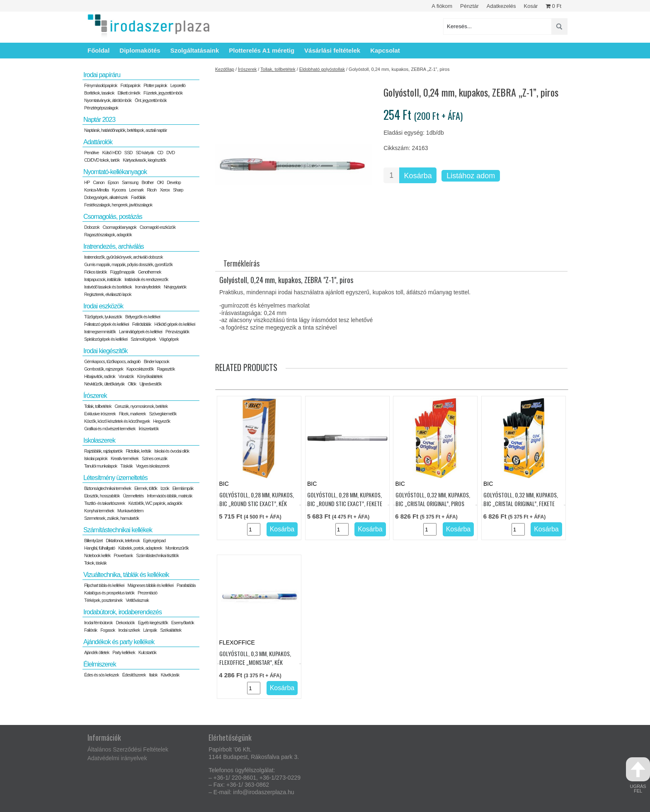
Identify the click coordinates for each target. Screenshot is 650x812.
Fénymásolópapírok (101, 85)
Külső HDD (111, 153)
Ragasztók (166, 369)
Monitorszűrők (177, 548)
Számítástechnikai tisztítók (157, 555)
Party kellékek (124, 652)
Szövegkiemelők (162, 414)
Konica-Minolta (96, 190)
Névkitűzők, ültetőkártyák (104, 384)
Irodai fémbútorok (98, 623)
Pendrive (91, 153)
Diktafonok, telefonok (123, 541)
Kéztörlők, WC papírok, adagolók (155, 503)
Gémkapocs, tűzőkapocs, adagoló (112, 361)
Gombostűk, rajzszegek (104, 369)
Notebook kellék (97, 555)
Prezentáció (147, 593)
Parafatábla (186, 585)
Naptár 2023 (99, 120)
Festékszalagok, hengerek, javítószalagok (118, 205)
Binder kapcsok (156, 361)
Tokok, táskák (95, 563)
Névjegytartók (175, 287)
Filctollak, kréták (138, 451)
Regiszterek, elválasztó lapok (108, 294)
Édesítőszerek (134, 675)
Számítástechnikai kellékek (118, 530)
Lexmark (136, 190)
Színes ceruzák (154, 458)
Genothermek (150, 272)
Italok (153, 675)
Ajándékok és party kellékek (119, 642)
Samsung (130, 182)
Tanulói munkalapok (101, 466)
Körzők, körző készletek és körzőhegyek (117, 421)
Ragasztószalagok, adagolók (108, 235)
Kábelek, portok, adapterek (140, 548)
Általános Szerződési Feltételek (128, 749)
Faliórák (91, 630)
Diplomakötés (140, 50)
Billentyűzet (93, 541)
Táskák (126, 466)
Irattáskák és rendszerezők (146, 279)
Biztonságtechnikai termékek (108, 488)
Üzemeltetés (133, 496)
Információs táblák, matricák (170, 496)
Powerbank (123, 555)
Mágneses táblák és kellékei (151, 585)
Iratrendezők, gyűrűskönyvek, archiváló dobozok (123, 257)
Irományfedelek (148, 287)
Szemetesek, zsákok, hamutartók (112, 518)
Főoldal (98, 50)
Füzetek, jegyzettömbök (163, 93)
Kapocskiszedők (140, 369)
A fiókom (442, 6)
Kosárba (418, 176)
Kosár (531, 6)
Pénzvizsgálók (177, 332)
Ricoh (152, 190)
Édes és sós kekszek (102, 675)
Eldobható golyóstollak (322, 69)
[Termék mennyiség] (391, 175)
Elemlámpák (183, 488)
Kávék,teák (170, 675)
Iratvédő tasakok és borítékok (108, 287)
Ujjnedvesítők (150, 384)
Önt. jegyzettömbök (151, 100)
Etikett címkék (129, 93)
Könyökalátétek (149, 376)
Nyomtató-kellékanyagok (115, 172)
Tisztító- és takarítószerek (105, 503)
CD (160, 153)
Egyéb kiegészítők (153, 623)
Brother (147, 182)
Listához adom (471, 176)
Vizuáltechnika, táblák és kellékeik (126, 575)
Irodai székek (129, 630)
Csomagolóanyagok (119, 227)
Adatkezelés (501, 6)
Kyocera (119, 190)
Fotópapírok (131, 85)
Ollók (132, 384)
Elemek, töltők (146, 488)
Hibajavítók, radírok (100, 376)
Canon (98, 182)
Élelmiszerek (100, 664)
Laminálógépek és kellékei (141, 332)
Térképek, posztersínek (103, 600)
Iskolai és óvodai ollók (172, 451)
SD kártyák (145, 153)
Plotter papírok (155, 85)
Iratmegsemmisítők (100, 332)
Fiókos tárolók (95, 272)
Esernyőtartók (183, 623)
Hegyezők (161, 421)
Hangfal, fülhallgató (99, 548)
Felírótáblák (142, 324)
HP (87, 182)
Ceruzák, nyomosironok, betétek (141, 406)
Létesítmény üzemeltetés (115, 478)
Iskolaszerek (99, 440)
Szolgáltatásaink (195, 50)
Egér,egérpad (154, 541)
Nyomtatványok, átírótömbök (108, 100)
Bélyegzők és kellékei (143, 317)
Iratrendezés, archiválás (114, 246)
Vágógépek (169, 339)
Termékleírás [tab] (241, 263)
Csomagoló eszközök (158, 227)
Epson (113, 182)
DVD (170, 153)
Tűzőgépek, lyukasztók (103, 317)
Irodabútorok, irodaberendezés (122, 612)
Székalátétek (171, 630)
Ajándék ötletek (97, 652)
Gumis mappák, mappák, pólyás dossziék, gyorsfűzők (128, 264)
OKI (160, 182)
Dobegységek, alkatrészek (106, 197)
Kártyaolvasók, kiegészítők (144, 160)
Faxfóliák (138, 197)
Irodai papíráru (102, 75)
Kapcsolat (385, 50)
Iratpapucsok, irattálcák (103, 279)
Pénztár (469, 6)
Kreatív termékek (125, 458)
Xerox (165, 190)
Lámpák (150, 630)
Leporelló (178, 85)
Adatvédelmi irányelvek (117, 758)
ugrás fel (638, 775)
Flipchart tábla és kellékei (104, 585)
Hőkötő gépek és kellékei (175, 324)
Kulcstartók (147, 652)
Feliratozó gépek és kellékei (107, 324)
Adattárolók (98, 142)
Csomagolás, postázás (113, 217)
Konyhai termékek (99, 511)
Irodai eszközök (103, 306)
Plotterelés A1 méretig (262, 50)
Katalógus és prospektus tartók (109, 593)
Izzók (165, 488)
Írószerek (247, 69)
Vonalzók (126, 376)
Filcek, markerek (132, 414)
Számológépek (143, 339)
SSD (129, 153)
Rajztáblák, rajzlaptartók (103, 451)
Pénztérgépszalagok (101, 108)
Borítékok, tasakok (99, 93)
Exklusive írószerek (100, 414)
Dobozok (92, 227)
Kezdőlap (225, 69)
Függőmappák (122, 272)
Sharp (178, 190)
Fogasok (108, 630)
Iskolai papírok (96, 458)
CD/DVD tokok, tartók (102, 160)
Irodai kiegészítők (106, 351)
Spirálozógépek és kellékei (106, 339)
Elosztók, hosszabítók (102, 496)
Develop (173, 182)
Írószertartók (148, 429)
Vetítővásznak (137, 600)
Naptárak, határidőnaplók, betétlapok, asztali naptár (125, 130)
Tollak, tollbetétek (278, 69)
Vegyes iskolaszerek (153, 466)
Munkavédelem (130, 511)
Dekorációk (125, 623)
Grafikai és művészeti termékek (110, 429)
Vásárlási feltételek (332, 50)
